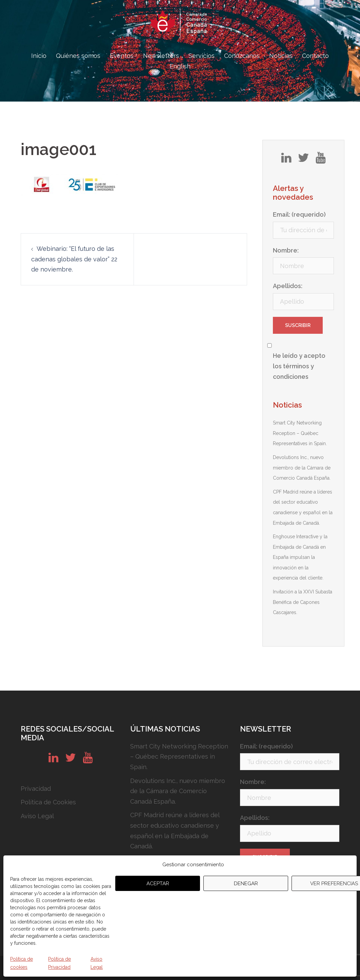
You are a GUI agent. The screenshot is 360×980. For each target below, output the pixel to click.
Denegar (246, 884)
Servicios (202, 56)
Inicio (39, 56)
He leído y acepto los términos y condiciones (299, 366)
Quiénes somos (78, 56)
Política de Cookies (48, 802)
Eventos (122, 56)
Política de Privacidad (59, 963)
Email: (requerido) (299, 214)
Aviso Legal (97, 963)
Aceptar (158, 884)
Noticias (281, 56)
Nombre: (286, 250)
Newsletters (161, 56)
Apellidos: (288, 286)
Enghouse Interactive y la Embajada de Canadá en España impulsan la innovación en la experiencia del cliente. (300, 557)
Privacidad (36, 789)
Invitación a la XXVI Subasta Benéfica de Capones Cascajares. (303, 602)
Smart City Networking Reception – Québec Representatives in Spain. (300, 433)
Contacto (315, 56)
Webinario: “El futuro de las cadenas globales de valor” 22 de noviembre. (74, 259)
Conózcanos (242, 56)
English (180, 66)
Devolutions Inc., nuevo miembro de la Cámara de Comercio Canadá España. (302, 468)
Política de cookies (22, 963)
